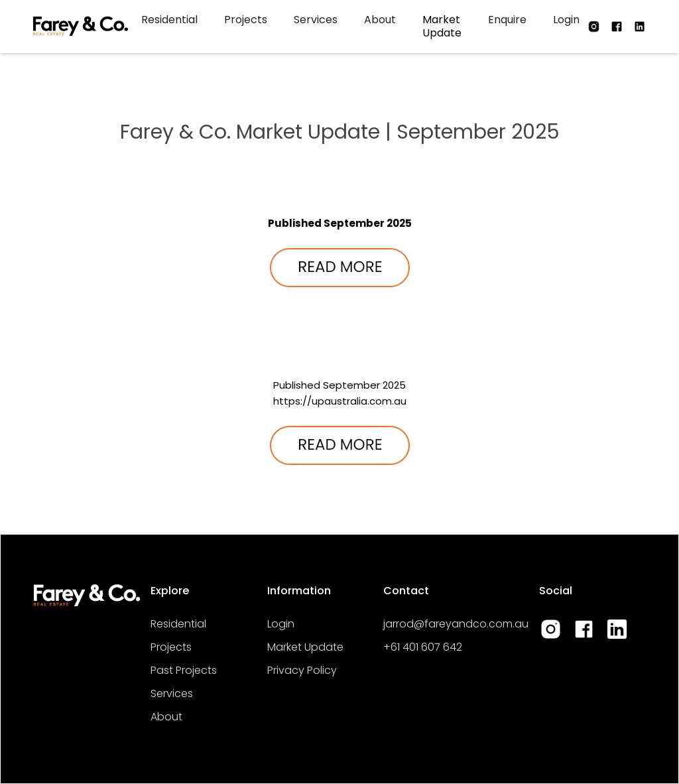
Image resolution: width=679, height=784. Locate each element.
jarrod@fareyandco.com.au (456, 624)
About (380, 20)
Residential (169, 20)
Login (566, 20)
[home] (81, 27)
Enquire (507, 20)
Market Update (442, 26)
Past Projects (184, 671)
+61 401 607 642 (423, 647)
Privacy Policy (302, 671)
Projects (246, 20)
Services (316, 20)
